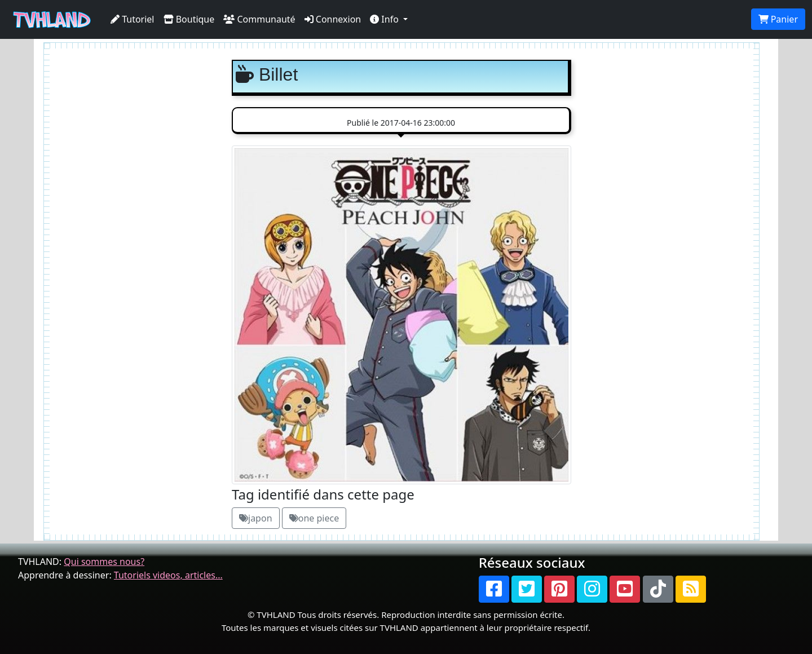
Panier (778, 19)
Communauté (259, 19)
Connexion (333, 19)
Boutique (189, 19)
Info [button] (385, 19)
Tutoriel (133, 19)
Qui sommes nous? (104, 562)
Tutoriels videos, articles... (168, 575)
